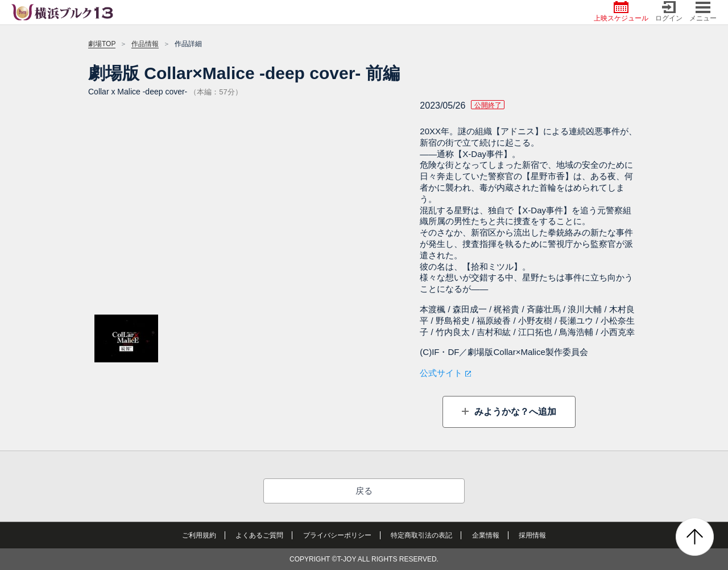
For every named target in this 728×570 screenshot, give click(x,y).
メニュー (703, 12)
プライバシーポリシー (337, 535)
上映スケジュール (621, 12)
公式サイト (441, 373)
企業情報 (486, 535)
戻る (364, 491)
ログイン (669, 12)
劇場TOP (102, 44)
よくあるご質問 (259, 535)
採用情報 (532, 535)
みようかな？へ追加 (514, 412)
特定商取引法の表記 (421, 535)
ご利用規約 (199, 535)
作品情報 (145, 44)
